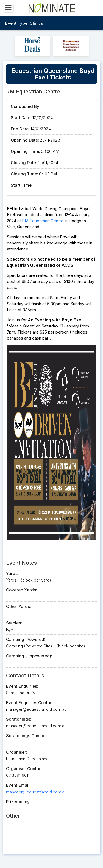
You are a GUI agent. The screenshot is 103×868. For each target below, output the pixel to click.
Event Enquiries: (22, 686)
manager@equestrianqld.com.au (36, 792)
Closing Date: (24, 163)
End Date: (20, 129)
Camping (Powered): (26, 639)
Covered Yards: (22, 590)
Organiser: (17, 752)
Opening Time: (25, 151)
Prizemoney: (18, 802)
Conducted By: (26, 106)
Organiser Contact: (25, 769)
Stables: (14, 623)
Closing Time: (24, 174)
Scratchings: (19, 719)
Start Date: (21, 118)
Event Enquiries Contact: (30, 703)
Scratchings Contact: (27, 736)
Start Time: (22, 185)
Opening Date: (25, 140)
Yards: (12, 573)
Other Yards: (19, 606)
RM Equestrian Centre (43, 221)
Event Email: (18, 785)
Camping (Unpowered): (29, 656)
